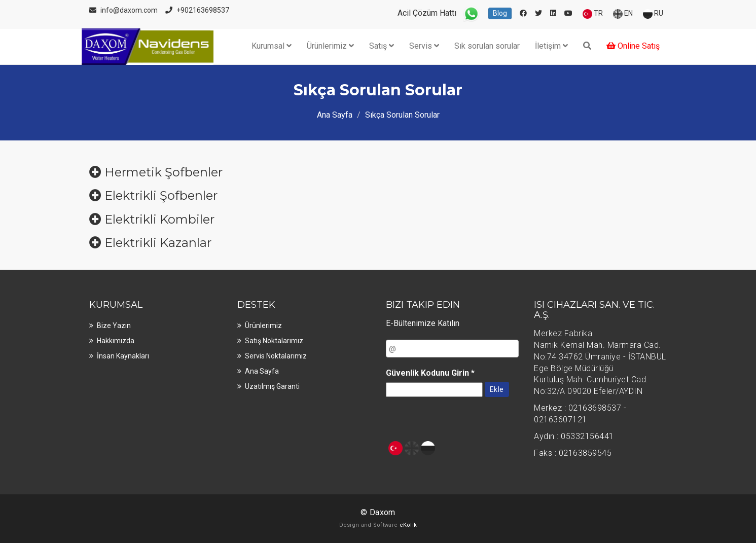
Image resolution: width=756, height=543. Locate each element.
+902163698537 (203, 10)
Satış (382, 46)
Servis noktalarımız (276, 356)
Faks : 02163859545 (573, 453)
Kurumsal (272, 46)
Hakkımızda (116, 341)
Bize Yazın (114, 325)
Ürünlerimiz (330, 46)
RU (653, 14)
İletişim (551, 46)
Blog (500, 13)
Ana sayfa (262, 371)
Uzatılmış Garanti (272, 386)
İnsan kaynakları (123, 356)
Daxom (383, 512)
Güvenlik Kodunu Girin (430, 373)
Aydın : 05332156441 (574, 436)
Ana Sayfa (335, 115)
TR (593, 14)
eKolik (408, 525)
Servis (424, 46)
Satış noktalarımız (274, 341)
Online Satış (633, 46)
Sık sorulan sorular (487, 46)
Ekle (497, 389)
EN (623, 14)
